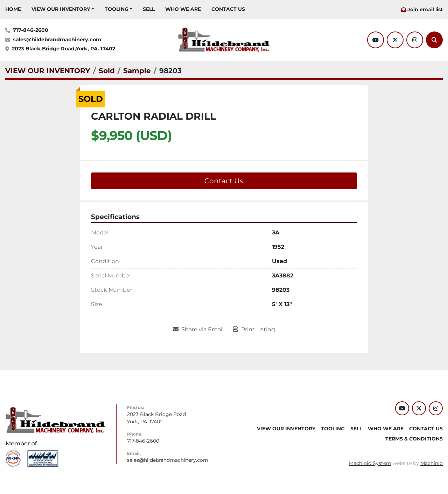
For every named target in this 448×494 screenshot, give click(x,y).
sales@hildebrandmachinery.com (57, 40)
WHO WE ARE (183, 9)
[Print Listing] (254, 330)
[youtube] (376, 40)
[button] (63, 9)
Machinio (432, 463)
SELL (149, 9)
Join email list (425, 9)
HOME (13, 9)
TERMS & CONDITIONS (414, 439)
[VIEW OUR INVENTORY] (48, 71)
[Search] (434, 40)
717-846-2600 (31, 30)
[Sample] (137, 71)
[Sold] (107, 71)
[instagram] (415, 40)
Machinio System (370, 463)
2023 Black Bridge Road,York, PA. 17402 (64, 49)
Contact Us (224, 181)
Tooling (117, 9)
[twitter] (395, 40)
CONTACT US (228, 9)
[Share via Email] (198, 330)
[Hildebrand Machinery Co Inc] (55, 420)
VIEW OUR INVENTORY (61, 9)
